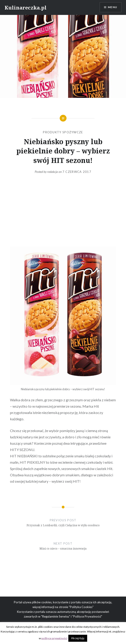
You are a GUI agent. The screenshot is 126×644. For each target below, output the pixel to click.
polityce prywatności (54, 638)
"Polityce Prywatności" (87, 616)
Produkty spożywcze (63, 132)
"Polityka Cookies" (81, 607)
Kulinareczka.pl (26, 7)
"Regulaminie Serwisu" (56, 616)
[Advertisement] (63, 210)
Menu (112, 7)
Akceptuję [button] (78, 638)
